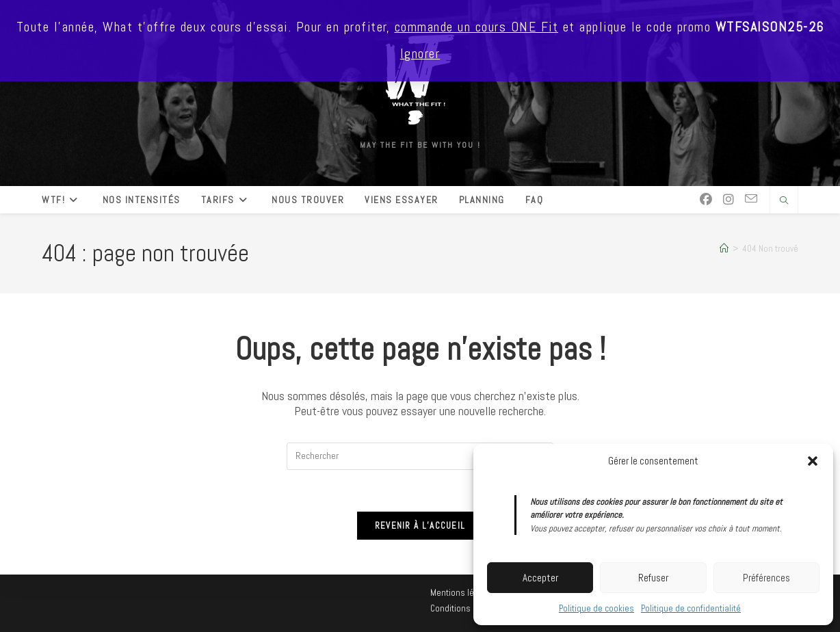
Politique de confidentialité (691, 608)
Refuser (653, 578)
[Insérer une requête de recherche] (420, 456)
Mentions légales (463, 593)
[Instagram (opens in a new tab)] (729, 200)
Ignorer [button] (420, 54)
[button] (813, 461)
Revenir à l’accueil (420, 526)
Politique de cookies (596, 608)
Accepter (540, 578)
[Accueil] (724, 249)
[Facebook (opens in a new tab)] (706, 200)
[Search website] (784, 201)
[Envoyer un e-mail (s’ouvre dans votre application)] (751, 199)
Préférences (766, 578)
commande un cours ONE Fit (477, 27)
